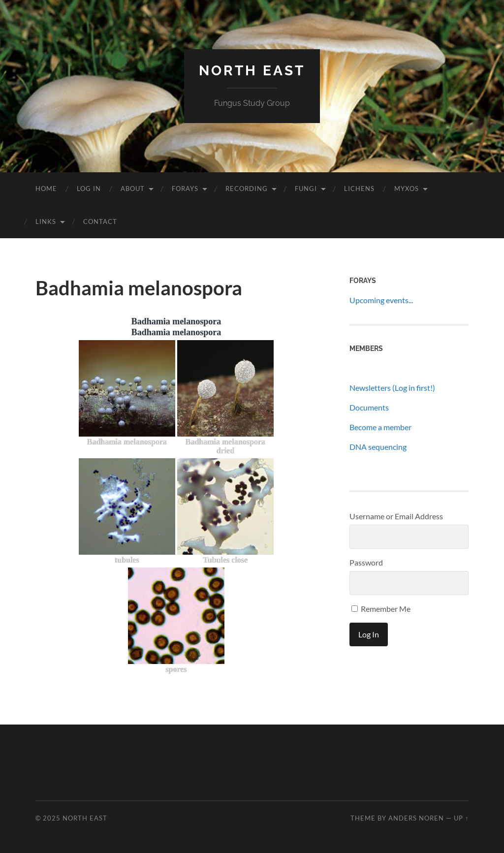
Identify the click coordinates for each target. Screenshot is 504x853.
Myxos (407, 189)
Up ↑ (461, 818)
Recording (247, 189)
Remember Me (381, 609)
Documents (369, 407)
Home (46, 189)
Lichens (359, 189)
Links (46, 221)
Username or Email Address (396, 516)
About (133, 189)
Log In (89, 189)
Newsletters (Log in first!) (392, 388)
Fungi (306, 189)
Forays (185, 189)
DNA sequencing (378, 447)
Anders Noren (416, 818)
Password (366, 562)
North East (252, 71)
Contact (100, 221)
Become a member (380, 427)
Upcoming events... (381, 300)
